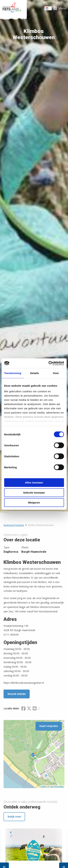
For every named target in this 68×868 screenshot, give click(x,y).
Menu (62, 8)
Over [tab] (56, 373)
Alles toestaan (34, 483)
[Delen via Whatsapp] (39, 709)
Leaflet (43, 787)
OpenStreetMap (57, 787)
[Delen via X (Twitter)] (29, 709)
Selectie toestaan (34, 493)
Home (13, 8)
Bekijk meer (14, 817)
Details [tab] (35, 373)
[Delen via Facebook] (23, 709)
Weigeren (34, 503)
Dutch (48, 9)
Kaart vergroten (49, 726)
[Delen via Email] (35, 709)
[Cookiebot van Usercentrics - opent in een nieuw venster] (49, 363)
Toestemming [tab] (13, 373)
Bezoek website (17, 694)
